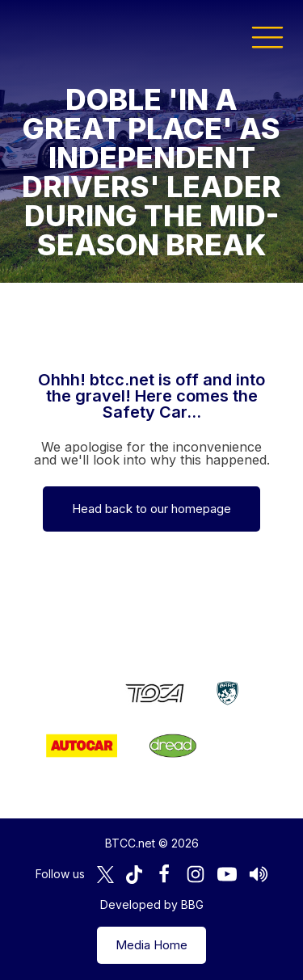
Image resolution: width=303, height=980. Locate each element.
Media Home (151, 945)
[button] (267, 36)
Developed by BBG (152, 904)
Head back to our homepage (151, 509)
